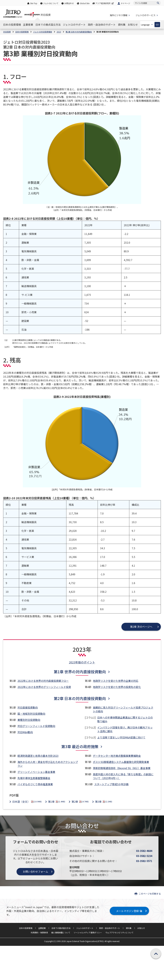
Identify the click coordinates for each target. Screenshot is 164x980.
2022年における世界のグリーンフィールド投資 (44, 687)
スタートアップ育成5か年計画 (111, 784)
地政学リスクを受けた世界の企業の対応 (116, 681)
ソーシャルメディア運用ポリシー (88, 932)
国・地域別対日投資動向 (31, 714)
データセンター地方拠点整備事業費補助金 (117, 756)
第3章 (104, 802)
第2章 (80, 802)
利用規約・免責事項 (39, 932)
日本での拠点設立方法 (61, 928)
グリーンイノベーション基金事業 (36, 772)
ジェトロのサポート (85, 928)
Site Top (34, 3)
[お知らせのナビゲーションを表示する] (133, 25)
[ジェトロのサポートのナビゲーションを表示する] (74, 25)
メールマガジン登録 (129, 911)
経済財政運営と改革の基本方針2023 (38, 756)
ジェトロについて (51, 3)
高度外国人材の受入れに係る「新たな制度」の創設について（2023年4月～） (123, 776)
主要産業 (42, 928)
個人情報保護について (61, 932)
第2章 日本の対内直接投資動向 (80, 698)
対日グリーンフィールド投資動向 (36, 726)
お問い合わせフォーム (35, 871)
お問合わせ (69, 3)
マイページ (125, 3)
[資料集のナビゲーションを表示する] (122, 25)
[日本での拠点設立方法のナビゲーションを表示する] (48, 25)
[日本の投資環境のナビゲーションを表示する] (12, 25)
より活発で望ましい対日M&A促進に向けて (121, 737)
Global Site (85, 3)
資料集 (129, 928)
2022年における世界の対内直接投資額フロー (43, 681)
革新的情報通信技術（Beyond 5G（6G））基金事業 (122, 768)
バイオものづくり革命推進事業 (35, 784)
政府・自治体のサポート (110, 928)
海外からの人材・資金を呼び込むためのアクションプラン (48, 764)
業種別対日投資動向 (29, 720)
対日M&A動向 (25, 732)
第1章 (57, 802)
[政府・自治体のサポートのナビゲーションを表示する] (102, 25)
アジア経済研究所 (105, 3)
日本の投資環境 (26, 928)
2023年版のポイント (82, 662)
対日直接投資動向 (28, 707)
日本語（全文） (27, 802)
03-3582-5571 (144, 861)
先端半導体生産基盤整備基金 (34, 778)
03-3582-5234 (144, 856)
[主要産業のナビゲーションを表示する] (28, 25)
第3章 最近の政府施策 (80, 746)
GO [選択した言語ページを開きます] (157, 25)
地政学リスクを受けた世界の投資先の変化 (117, 687)
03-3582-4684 (144, 851)
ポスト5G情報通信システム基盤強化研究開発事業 (121, 762)
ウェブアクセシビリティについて (119, 932)
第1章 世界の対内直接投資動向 (80, 672)
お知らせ (141, 928)
